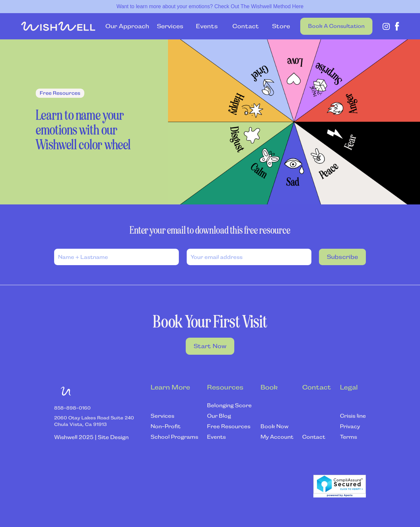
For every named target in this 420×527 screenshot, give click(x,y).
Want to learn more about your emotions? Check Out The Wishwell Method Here (210, 6)
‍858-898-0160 (72, 408)
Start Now (210, 346)
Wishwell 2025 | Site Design (91, 437)
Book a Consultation (336, 26)
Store (278, 26)
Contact (246, 26)
